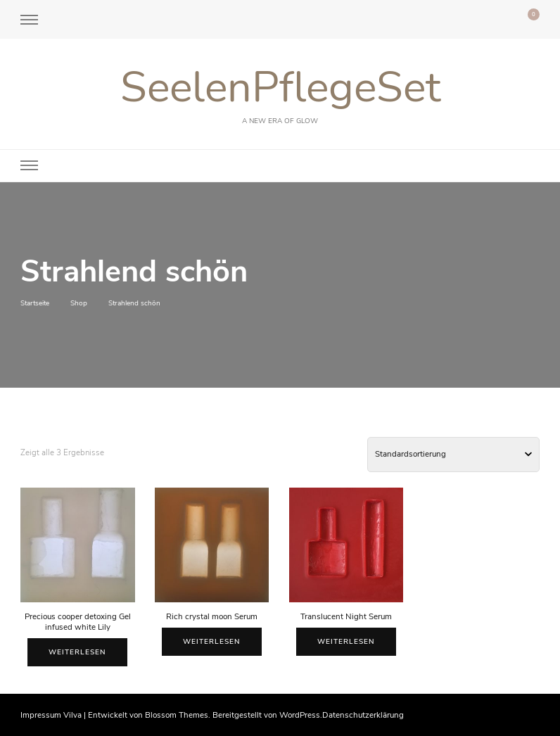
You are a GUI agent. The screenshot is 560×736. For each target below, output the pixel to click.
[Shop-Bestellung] (453, 455)
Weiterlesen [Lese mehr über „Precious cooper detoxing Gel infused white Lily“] (77, 652)
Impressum (41, 715)
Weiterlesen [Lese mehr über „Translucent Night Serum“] (346, 642)
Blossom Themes (177, 715)
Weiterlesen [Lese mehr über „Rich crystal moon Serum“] (212, 642)
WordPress (300, 715)
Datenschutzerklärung (363, 715)
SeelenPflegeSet (280, 87)
